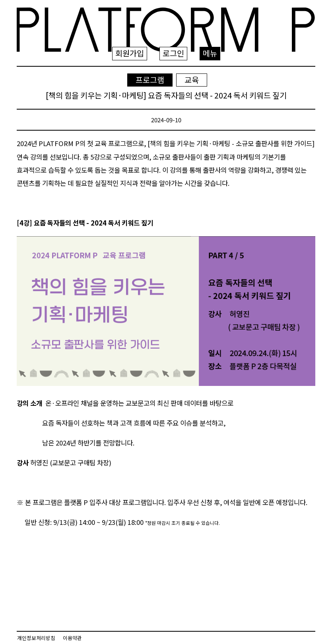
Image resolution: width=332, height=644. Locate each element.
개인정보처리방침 (36, 638)
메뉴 (210, 53)
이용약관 (72, 638)
